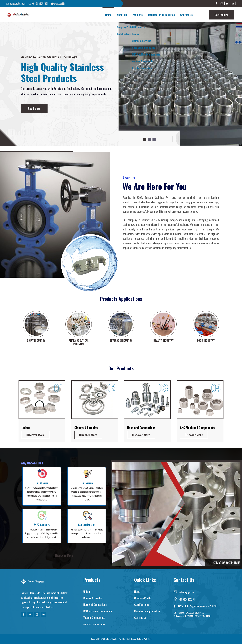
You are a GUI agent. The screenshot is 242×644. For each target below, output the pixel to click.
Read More (34, 108)
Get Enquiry (221, 15)
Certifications (142, 605)
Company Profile (143, 598)
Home (108, 15)
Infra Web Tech (145, 639)
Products (138, 15)
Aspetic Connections (94, 624)
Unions (26, 428)
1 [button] (145, 139)
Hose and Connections (141, 428)
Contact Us (186, 15)
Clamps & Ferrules (86, 428)
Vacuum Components (94, 618)
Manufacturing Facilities (161, 15)
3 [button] (154, 139)
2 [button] (149, 139)
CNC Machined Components (197, 428)
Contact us (140, 618)
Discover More (35, 435)
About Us (122, 15)
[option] (180, 84)
